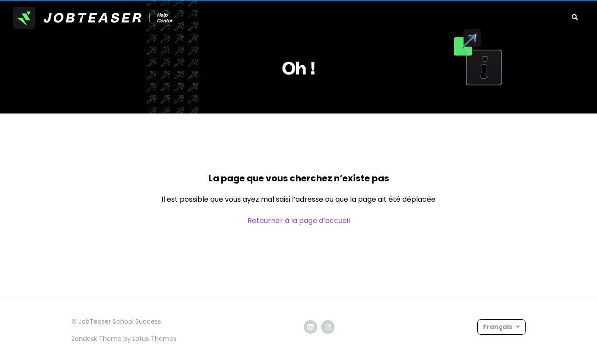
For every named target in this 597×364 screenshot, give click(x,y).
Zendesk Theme (96, 339)
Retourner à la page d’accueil (299, 221)
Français (498, 327)
